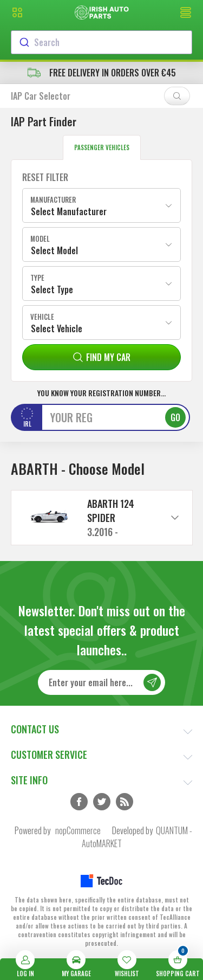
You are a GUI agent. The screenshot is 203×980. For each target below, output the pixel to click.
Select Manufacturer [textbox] (69, 211)
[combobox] (101, 42)
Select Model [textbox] (54, 250)
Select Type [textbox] (52, 289)
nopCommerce (78, 830)
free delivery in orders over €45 (102, 73)
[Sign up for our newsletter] (101, 682)
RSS (125, 802)
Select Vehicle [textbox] (57, 328)
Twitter (102, 802)
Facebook (79, 802)
